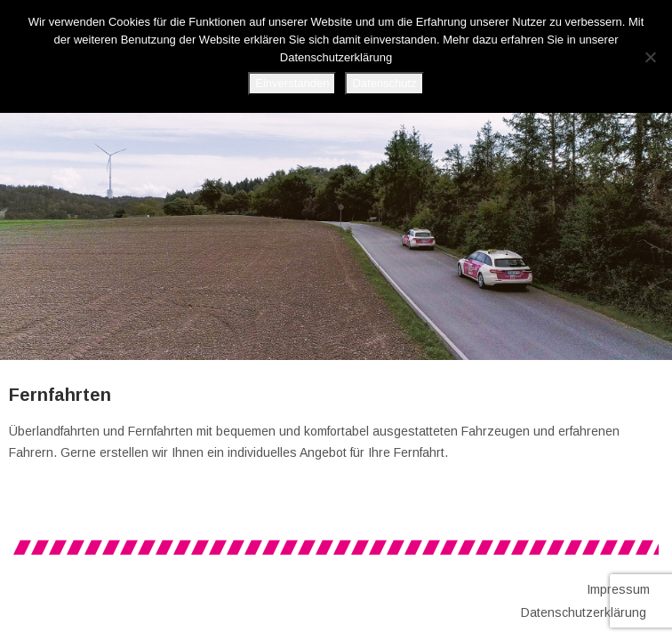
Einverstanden (292, 83)
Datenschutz (384, 83)
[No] (650, 57)
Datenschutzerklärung (584, 612)
